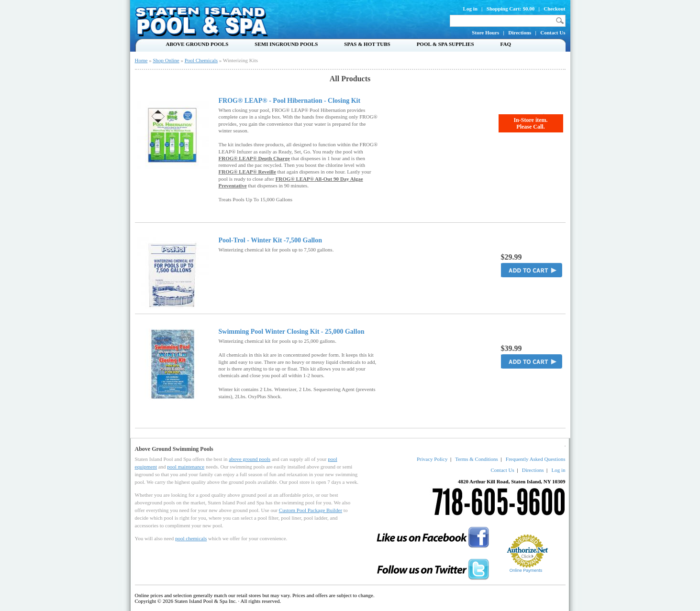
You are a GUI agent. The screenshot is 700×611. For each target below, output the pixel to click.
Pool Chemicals (201, 60)
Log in (470, 9)
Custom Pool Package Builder (311, 510)
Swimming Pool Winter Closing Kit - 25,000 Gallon (292, 332)
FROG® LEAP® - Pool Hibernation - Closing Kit (290, 101)
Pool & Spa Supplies (445, 44)
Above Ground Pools (197, 44)
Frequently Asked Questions (536, 459)
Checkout (554, 9)
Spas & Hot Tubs (367, 44)
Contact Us (553, 33)
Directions (520, 33)
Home (141, 60)
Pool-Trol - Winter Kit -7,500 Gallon (270, 240)
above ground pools (250, 459)
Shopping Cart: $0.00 (511, 9)
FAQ (506, 44)
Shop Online (166, 60)
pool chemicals (191, 538)
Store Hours (485, 33)
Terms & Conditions (477, 459)
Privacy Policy (432, 459)
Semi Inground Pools (286, 44)
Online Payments (526, 570)
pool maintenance (186, 467)
